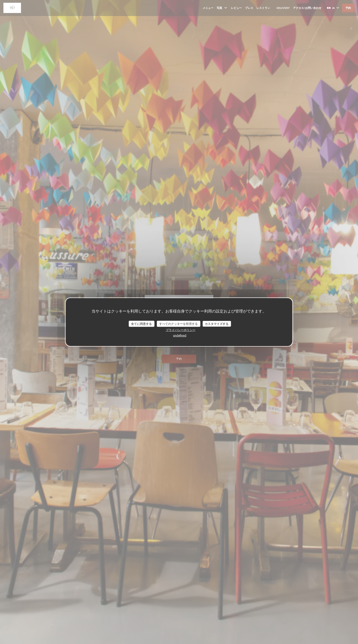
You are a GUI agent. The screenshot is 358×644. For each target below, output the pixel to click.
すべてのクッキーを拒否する (178, 323)
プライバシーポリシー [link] (181, 330)
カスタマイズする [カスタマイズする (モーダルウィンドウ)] (217, 323)
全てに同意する (141, 323)
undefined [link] (180, 335)
